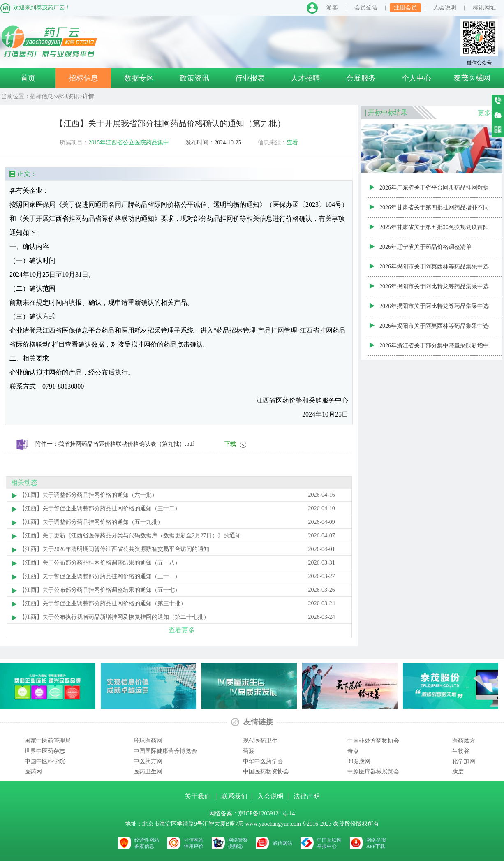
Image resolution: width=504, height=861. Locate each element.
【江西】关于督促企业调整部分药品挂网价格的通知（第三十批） (103, 603)
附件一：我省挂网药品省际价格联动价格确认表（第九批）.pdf (115, 444)
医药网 (33, 772)
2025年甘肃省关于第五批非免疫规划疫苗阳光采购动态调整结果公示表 (434, 231)
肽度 (458, 772)
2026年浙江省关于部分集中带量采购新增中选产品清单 (434, 349)
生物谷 (461, 751)
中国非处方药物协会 (373, 741)
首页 (28, 78)
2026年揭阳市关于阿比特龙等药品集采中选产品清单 (434, 310)
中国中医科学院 (45, 761)
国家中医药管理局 (48, 741)
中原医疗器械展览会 (373, 772)
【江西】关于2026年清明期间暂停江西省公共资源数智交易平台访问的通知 (114, 549)
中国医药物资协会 (266, 772)
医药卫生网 (148, 772)
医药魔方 (464, 741)
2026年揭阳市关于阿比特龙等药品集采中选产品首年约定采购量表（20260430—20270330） (434, 290)
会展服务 (361, 78)
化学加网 (464, 761)
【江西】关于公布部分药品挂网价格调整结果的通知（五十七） (100, 590)
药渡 (249, 751)
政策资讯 (194, 78)
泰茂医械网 (472, 78)
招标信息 (83, 78)
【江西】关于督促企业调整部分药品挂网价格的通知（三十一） (100, 576)
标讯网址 (484, 8)
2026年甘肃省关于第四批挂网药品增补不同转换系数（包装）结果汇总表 (434, 211)
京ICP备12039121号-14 (266, 814)
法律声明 (307, 796)
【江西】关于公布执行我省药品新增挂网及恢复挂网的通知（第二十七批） (114, 617)
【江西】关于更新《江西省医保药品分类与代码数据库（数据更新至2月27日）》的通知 (130, 536)
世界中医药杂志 (45, 751)
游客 (332, 8)
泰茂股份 (344, 824)
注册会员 (405, 8)
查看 (292, 142)
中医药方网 (148, 761)
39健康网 (359, 761)
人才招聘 (305, 78)
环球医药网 (148, 741)
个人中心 (416, 78)
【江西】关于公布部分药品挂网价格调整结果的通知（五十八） (100, 563)
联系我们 (234, 796)
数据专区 (139, 78)
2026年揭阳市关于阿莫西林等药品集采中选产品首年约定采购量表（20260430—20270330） (434, 270)
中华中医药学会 (263, 761)
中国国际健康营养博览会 (165, 751)
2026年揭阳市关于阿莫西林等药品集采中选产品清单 (434, 329)
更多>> (488, 113)
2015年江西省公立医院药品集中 (129, 142)
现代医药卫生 (260, 741)
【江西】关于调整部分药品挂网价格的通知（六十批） (88, 495)
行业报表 (250, 78)
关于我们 (199, 796)
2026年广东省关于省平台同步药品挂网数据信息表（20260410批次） (434, 191)
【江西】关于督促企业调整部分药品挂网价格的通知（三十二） (100, 508)
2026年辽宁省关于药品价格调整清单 (425, 247)
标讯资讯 (68, 96)
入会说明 (445, 8)
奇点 (353, 751)
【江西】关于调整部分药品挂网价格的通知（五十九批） (91, 522)
